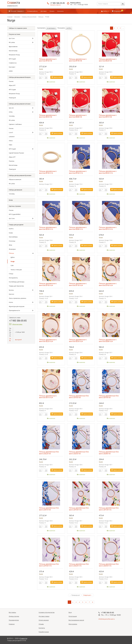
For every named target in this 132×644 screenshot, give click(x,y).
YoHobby (12, 116)
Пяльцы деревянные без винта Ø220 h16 (79, 565)
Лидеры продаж (14, 616)
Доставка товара (44, 616)
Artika (11, 112)
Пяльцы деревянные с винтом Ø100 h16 (48, 172)
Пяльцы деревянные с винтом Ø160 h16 (78, 172)
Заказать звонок (55, 5)
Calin (12, 265)
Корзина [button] (118, 11)
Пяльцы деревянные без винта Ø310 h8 (49, 509)
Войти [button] (105, 11)
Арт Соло (12, 38)
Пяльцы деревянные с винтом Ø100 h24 (48, 284)
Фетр (10, 245)
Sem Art (11, 108)
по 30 (69, 28)
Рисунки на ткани (14, 34)
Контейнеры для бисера (17, 282)
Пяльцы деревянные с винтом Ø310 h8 (108, 116)
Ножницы (12, 241)
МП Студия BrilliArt (15, 214)
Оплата (52, 11)
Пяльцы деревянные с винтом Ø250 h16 (48, 228)
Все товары (12, 612)
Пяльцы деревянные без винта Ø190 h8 (109, 397)
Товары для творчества (16, 286)
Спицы (11, 274)
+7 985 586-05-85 (57, 3)
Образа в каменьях (15, 179)
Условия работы (32, 11)
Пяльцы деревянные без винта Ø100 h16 (79, 509)
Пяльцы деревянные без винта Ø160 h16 (49, 565)
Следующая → (88, 595)
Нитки (11, 302)
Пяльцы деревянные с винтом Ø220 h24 (48, 340)
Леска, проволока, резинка (17, 298)
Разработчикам (44, 632)
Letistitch (12, 137)
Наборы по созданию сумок (18, 28)
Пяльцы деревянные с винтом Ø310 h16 (108, 228)
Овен (11, 145)
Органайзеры (13, 237)
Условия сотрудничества (47, 612)
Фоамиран (12, 249)
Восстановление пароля (76, 620)
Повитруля (12, 98)
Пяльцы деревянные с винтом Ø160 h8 (48, 60)
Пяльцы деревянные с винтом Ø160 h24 (108, 284)
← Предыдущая (75, 595)
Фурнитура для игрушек (17, 306)
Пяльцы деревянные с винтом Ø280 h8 (78, 116)
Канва (11, 233)
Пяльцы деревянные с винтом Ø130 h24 (78, 284)
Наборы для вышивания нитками (20, 104)
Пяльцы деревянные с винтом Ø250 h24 (78, 340)
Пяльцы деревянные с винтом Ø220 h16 (108, 172)
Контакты (60, 11)
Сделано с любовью (15, 124)
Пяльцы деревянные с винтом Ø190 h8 (78, 60)
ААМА (11, 71)
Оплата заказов (44, 620)
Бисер (11, 200)
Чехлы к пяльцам (16, 270)
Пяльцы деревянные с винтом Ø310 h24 (48, 397)
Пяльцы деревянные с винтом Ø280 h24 (108, 340)
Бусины (11, 290)
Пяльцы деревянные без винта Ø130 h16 (109, 509)
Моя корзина (73, 624)
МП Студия (12, 59)
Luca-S (11, 132)
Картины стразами (15, 206)
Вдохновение (13, 47)
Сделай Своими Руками (16, 153)
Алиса (11, 141)
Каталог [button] (16, 11)
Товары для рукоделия (16, 225)
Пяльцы (11, 253)
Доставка (44, 11)
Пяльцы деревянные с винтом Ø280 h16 (78, 228)
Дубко (13, 257)
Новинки (12, 624)
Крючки (11, 294)
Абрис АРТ (12, 85)
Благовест (12, 67)
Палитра (12, 161)
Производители (14, 620)
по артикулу (51, 28)
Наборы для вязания (15, 190)
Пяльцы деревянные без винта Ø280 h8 (109, 453)
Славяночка (13, 63)
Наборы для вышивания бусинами (20, 175)
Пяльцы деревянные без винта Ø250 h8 (79, 453)
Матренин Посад (14, 55)
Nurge (13, 261)
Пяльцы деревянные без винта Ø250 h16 (109, 565)
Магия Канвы (13, 51)
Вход (70, 612)
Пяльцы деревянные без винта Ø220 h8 (49, 453)
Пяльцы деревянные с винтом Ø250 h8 (48, 116)
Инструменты (13, 278)
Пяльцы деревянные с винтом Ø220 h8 (108, 60)
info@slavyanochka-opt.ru (107, 619)
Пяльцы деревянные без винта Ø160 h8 (79, 397)
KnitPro (11, 229)
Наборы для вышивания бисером (20, 77)
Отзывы (41, 624)
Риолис (11, 81)
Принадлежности (14, 310)
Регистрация (73, 616)
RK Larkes (12, 42)
